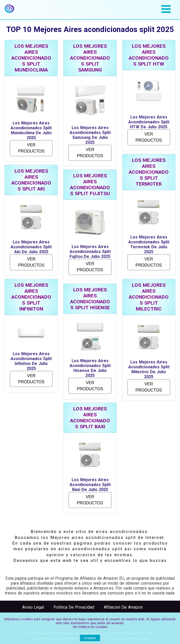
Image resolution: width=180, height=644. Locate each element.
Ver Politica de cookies (90, 627)
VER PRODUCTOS (31, 148)
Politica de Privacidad (74, 607)
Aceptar (90, 638)
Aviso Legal (33, 607)
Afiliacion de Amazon (123, 607)
